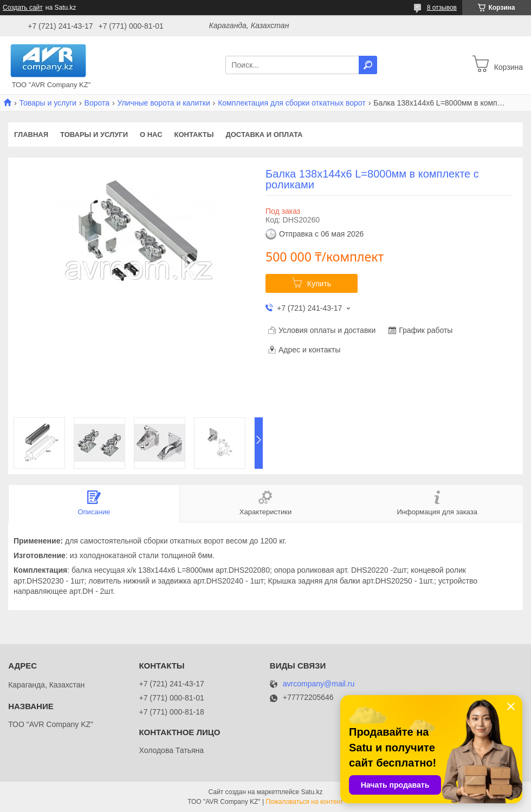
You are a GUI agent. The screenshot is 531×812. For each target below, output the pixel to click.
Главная (31, 135)
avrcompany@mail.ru (319, 684)
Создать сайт (23, 8)
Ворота (97, 103)
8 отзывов (442, 8)
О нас (151, 135)
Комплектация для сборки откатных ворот (292, 103)
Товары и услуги (48, 103)
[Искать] (368, 65)
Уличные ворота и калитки (163, 103)
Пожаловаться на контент (304, 802)
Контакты (194, 135)
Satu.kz (312, 792)
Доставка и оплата (264, 135)
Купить (319, 284)
